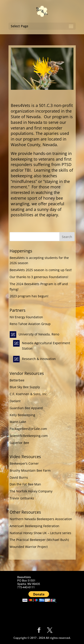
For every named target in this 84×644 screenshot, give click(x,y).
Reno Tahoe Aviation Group (30, 324)
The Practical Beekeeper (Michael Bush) (39, 540)
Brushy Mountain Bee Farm (30, 470)
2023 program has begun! (29, 296)
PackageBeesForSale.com (28, 429)
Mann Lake (18, 422)
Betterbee (17, 380)
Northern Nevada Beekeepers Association (41, 519)
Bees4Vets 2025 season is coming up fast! (41, 270)
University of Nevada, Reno (39, 334)
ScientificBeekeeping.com (29, 436)
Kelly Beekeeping (22, 415)
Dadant (15, 401)
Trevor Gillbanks (22, 498)
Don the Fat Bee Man (25, 484)
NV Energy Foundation (26, 317)
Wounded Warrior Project (29, 547)
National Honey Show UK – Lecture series (40, 533)
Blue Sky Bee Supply (25, 387)
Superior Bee (19, 443)
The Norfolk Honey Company (31, 491)
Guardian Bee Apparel (26, 408)
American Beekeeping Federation (34, 526)
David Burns (19, 477)
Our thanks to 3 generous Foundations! (39, 277)
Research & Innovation (39, 359)
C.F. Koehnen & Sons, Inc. (29, 394)
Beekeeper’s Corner (24, 463)
